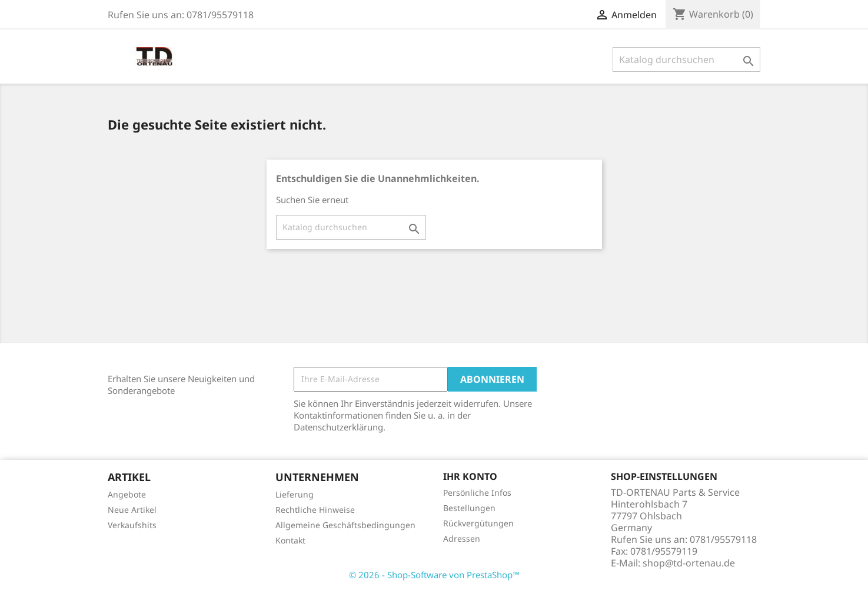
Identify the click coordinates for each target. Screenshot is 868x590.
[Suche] (686, 59)
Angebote (127, 494)
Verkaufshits (132, 525)
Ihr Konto (470, 476)
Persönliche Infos (477, 493)
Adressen (462, 538)
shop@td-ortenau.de (689, 563)
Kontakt (290, 540)
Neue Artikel (132, 510)
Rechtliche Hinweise (315, 510)
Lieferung (295, 494)
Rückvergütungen (478, 523)
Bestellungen (469, 508)
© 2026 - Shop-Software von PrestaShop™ (434, 575)
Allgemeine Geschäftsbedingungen (345, 525)
